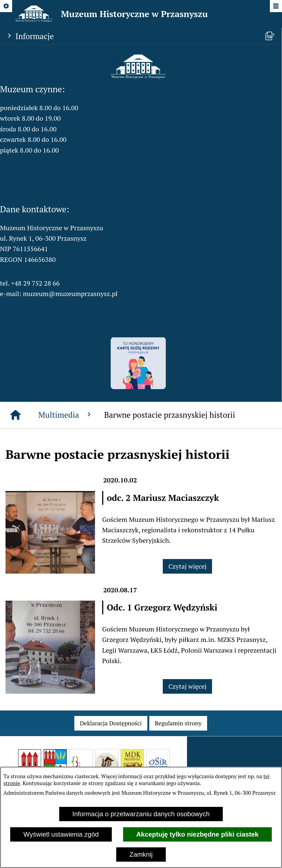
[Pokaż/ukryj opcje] (6, 6)
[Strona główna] (15, 415)
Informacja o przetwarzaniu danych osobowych (141, 814)
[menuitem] (111, 723)
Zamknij (141, 854)
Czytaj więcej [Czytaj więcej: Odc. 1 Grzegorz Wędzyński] (187, 686)
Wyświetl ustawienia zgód (61, 834)
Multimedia (66, 415)
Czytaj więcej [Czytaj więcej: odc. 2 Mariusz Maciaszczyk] (187, 566)
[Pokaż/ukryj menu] (276, 6)
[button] (138, 76)
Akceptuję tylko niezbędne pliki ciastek (197, 834)
